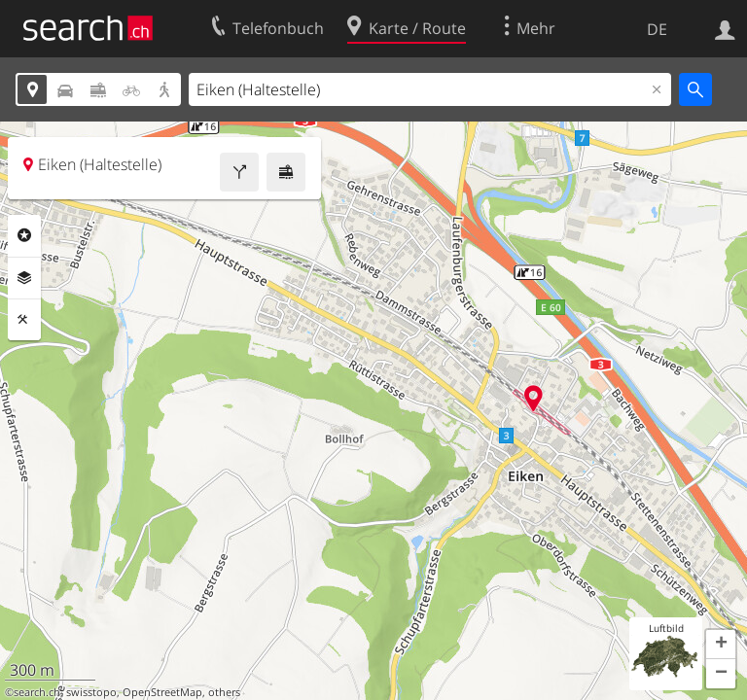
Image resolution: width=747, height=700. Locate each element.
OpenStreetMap (162, 692)
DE (657, 29)
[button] (721, 645)
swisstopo (91, 692)
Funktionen (24, 320)
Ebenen (24, 278)
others (224, 692)
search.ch (37, 692)
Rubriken (24, 235)
